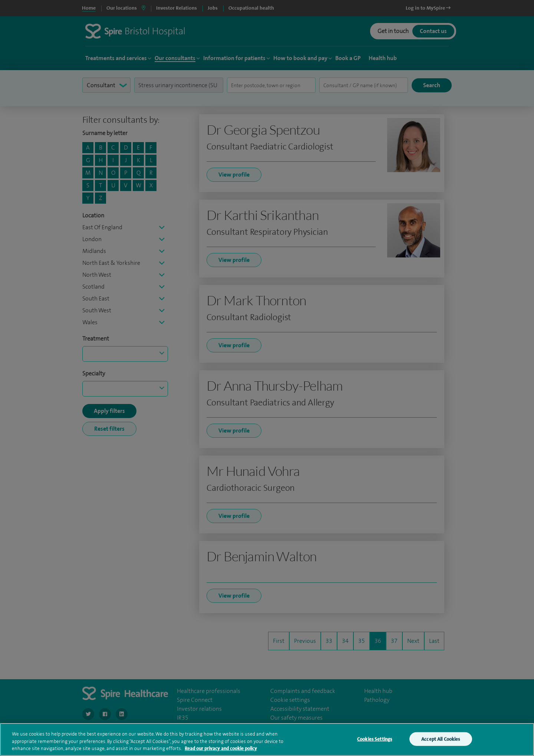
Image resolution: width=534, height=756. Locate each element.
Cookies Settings (375, 749)
